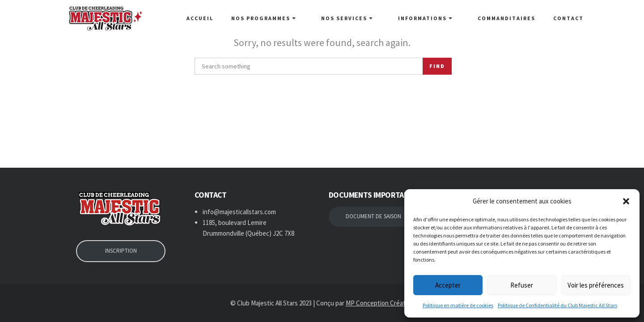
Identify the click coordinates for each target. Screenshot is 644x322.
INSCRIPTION (121, 251)
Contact (568, 18)
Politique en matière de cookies (458, 305)
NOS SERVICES (362, 18)
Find (437, 66)
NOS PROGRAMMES (286, 18)
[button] (626, 201)
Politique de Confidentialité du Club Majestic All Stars (557, 305)
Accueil (223, 18)
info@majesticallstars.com (239, 212)
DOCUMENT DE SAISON (373, 216)
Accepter (448, 285)
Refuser (522, 285)
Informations (433, 18)
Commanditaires (506, 18)
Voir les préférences (596, 285)
